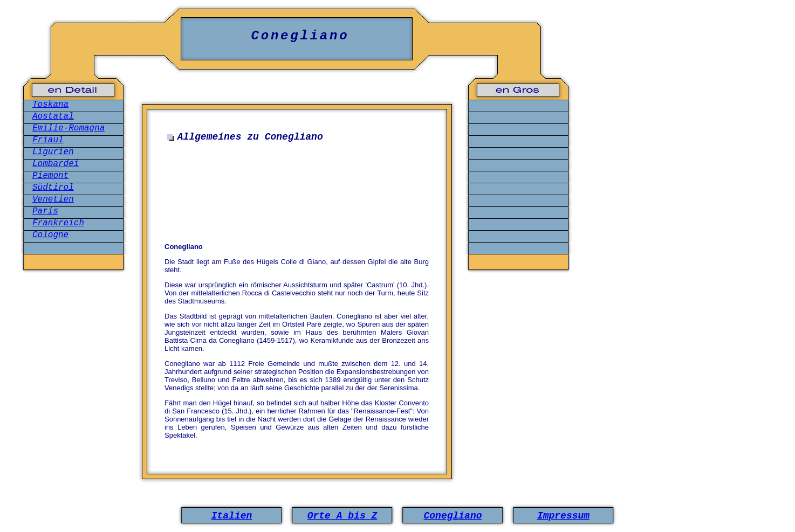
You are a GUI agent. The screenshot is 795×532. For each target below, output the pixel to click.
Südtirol (53, 188)
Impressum (563, 516)
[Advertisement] (299, 198)
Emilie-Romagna (68, 128)
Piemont (50, 176)
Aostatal (53, 116)
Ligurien (53, 152)
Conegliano (453, 516)
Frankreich (58, 223)
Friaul (48, 140)
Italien (232, 516)
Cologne (50, 235)
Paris (45, 211)
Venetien (53, 199)
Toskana (50, 105)
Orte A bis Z (342, 516)
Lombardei (56, 164)
